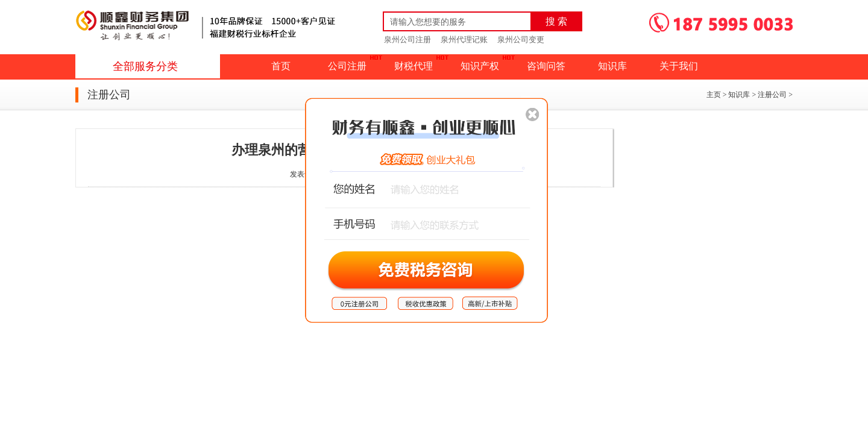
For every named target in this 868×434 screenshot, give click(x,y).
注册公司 (772, 95)
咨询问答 (546, 66)
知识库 (612, 66)
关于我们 (679, 66)
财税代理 (414, 66)
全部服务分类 (145, 66)
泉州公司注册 (407, 39)
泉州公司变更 (521, 39)
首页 (281, 66)
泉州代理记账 (464, 39)
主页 (714, 95)
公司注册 (347, 66)
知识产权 (480, 66)
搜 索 (556, 21)
